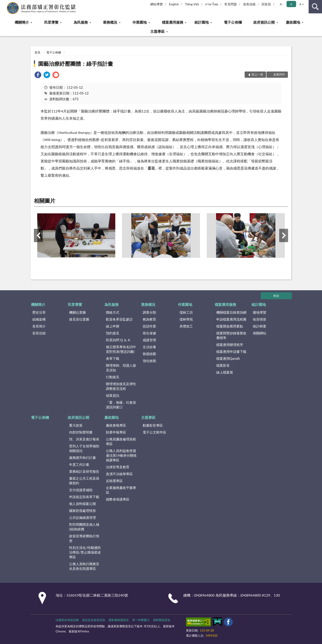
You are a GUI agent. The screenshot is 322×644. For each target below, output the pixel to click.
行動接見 (113, 377)
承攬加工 (186, 326)
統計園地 (202, 22)
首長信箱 (249, 4)
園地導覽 (260, 312)
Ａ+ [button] (301, 4)
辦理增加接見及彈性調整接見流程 (121, 386)
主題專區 (157, 31)
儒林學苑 (186, 319)
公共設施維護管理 (83, 517)
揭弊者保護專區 (118, 499)
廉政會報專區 (116, 425)
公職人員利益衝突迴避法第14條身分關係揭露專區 (121, 455)
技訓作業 (149, 326)
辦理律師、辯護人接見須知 (121, 368)
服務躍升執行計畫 (83, 458)
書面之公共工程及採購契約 (84, 481)
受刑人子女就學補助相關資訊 (84, 448)
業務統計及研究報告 (84, 471)
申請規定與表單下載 (84, 497)
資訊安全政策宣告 (94, 620)
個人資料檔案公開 (83, 504)
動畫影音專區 (153, 425)
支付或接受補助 (81, 490)
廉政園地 (293, 22)
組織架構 (39, 319)
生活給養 (149, 347)
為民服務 (81, 22)
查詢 (315, 7)
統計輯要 (260, 326)
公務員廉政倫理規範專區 (121, 441)
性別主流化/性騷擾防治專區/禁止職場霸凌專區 (85, 552)
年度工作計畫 (79, 464)
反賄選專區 (114, 481)
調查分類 (149, 312)
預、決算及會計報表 (84, 439)
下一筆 (284, 235)
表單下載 (113, 358)
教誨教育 (149, 319)
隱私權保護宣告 (119, 620)
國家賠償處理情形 (83, 511)
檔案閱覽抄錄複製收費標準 (231, 335)
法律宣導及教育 (118, 467)
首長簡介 (39, 326)
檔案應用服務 (173, 22)
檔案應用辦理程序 (230, 345)
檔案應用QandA (228, 358)
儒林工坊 (186, 312)
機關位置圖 (77, 312)
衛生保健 (149, 333)
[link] (38, 75)
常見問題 (231, 4)
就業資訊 (113, 395)
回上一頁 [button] (257, 74)
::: (4, 3)
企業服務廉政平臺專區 (121, 490)
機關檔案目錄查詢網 (231, 312)
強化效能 (149, 361)
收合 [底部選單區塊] (276, 296)
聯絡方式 (113, 312)
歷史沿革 (39, 312)
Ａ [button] (291, 4)
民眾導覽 (51, 22)
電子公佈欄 (233, 22)
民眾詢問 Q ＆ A (118, 340)
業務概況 (110, 22)
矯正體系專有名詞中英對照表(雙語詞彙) (121, 349)
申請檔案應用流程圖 (231, 319)
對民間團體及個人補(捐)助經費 (84, 527)
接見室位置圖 (79, 319)
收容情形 (260, 319)
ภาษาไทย (212, 4)
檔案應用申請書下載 (231, 352)
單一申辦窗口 (141, 620)
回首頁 (266, 4)
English (174, 4)
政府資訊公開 (264, 22)
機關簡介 (22, 22)
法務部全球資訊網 (67, 620)
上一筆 (38, 235)
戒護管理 (149, 340)
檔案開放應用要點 (230, 326)
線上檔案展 (225, 372)
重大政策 (76, 425)
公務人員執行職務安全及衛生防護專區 (84, 566)
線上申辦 (113, 326)
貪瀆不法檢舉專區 (119, 474)
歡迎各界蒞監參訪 (119, 319)
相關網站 (260, 333)
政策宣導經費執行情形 (84, 538)
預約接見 (113, 333)
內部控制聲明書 (81, 432)
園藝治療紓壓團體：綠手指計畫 (76, 64)
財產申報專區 (116, 432)
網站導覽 (157, 4)
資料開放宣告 (162, 620)
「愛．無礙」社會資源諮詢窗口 (121, 405)
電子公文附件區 (154, 432)
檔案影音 (223, 365)
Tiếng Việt (192, 4)
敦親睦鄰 (149, 354)
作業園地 (140, 22)
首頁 (37, 52)
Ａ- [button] (281, 4)
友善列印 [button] (279, 74)
